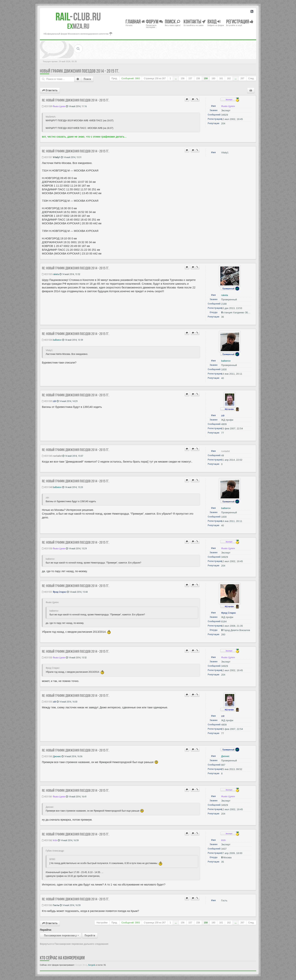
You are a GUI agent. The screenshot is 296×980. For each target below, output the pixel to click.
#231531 (47, 157)
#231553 (47, 658)
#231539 (47, 401)
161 (221, 78)
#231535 (47, 274)
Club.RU (78, 17)
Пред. (115, 78)
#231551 (47, 592)
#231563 (47, 905)
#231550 (47, 548)
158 (198, 78)
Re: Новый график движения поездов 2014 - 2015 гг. (76, 100)
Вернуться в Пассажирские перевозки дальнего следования (74, 944)
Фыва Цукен (59, 106)
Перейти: (46, 930)
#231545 (47, 456)
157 (190, 78)
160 (214, 78)
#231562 (47, 840)
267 (242, 78)
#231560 (47, 756)
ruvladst (57, 456)
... (176, 78)
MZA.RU (78, 26)
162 (229, 78)
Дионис (57, 756)
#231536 (47, 340)
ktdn (55, 840)
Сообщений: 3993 (131, 78)
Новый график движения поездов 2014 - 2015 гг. (80, 71)
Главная (135, 21)
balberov (57, 340)
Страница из (155, 78)
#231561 (47, 797)
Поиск (87, 79)
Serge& (92, 965)
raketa (56, 274)
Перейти (90, 935)
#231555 (47, 702)
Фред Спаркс (60, 592)
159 (206, 78)
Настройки (102, 923)
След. (251, 78)
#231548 (47, 487)
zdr (54, 401)
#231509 (47, 106)
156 (183, 78)
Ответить (50, 90)
